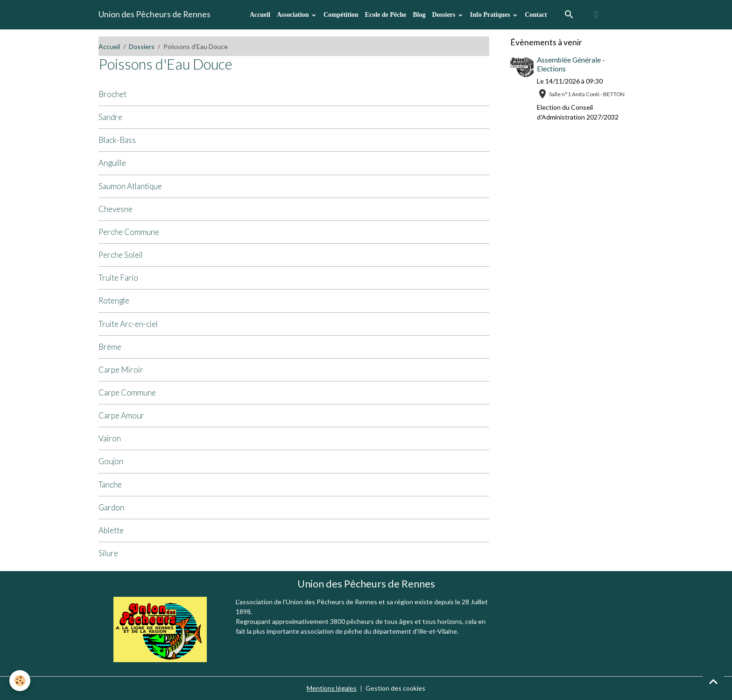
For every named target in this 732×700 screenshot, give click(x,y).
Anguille (112, 163)
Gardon (111, 507)
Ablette (111, 530)
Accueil (260, 15)
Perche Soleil (121, 255)
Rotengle (114, 301)
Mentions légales (332, 688)
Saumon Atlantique (130, 186)
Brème (110, 347)
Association (294, 15)
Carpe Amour (121, 415)
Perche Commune (129, 232)
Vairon (110, 438)
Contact (536, 15)
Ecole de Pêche (386, 15)
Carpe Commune (127, 392)
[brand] (155, 14)
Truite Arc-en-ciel (128, 324)
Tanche (110, 484)
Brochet (113, 94)
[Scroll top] (713, 681)
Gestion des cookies (395, 688)
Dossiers (444, 15)
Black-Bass (117, 140)
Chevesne (116, 209)
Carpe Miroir (121, 370)
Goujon (111, 461)
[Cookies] (20, 681)
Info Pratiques (491, 15)
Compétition (341, 15)
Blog (419, 15)
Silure (108, 553)
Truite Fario (118, 278)
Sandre (110, 117)
